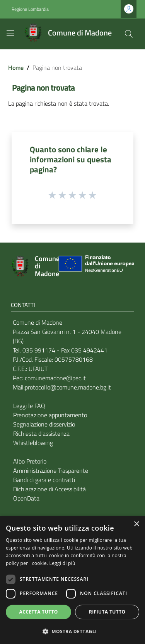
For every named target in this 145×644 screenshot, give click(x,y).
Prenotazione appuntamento (50, 415)
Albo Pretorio (30, 461)
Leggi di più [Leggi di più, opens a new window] (62, 563)
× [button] (136, 524)
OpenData (26, 498)
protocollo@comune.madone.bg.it (68, 387)
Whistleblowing (33, 443)
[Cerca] (129, 34)
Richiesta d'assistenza (41, 433)
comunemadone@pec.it (55, 378)
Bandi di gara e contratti (44, 480)
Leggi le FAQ (29, 406)
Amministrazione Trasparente (51, 470)
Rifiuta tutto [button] (107, 612)
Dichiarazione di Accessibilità (49, 489)
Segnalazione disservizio (44, 424)
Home (16, 67)
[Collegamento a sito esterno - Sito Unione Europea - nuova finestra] (96, 266)
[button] (72, 631)
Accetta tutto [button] (39, 612)
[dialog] (72, 580)
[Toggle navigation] (10, 33)
